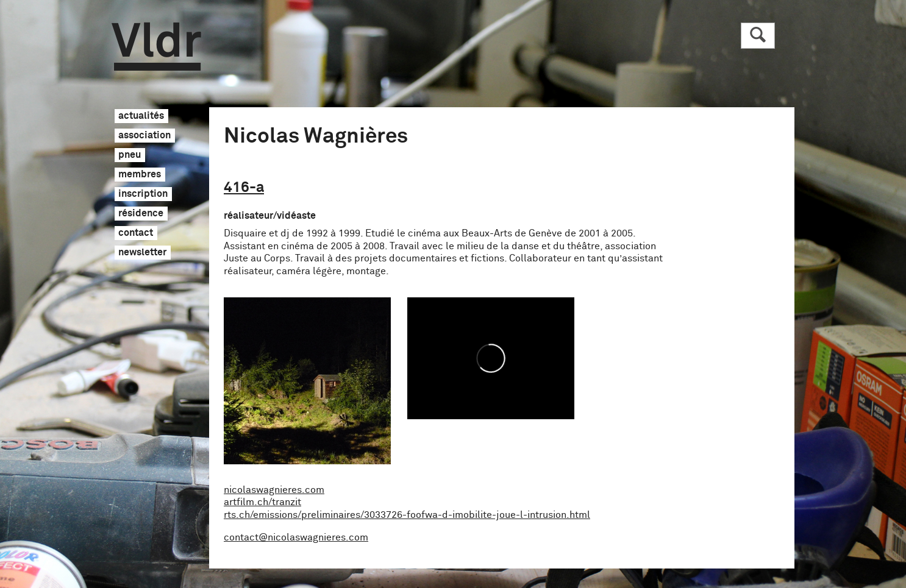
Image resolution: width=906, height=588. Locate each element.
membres (140, 175)
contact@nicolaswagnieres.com (296, 537)
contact (136, 233)
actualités (141, 116)
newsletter (142, 253)
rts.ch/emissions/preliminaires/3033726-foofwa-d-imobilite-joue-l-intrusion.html (407, 515)
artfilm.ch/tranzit (262, 502)
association (144, 136)
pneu (130, 155)
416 (244, 188)
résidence (141, 214)
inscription (143, 194)
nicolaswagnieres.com (274, 490)
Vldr (156, 47)
